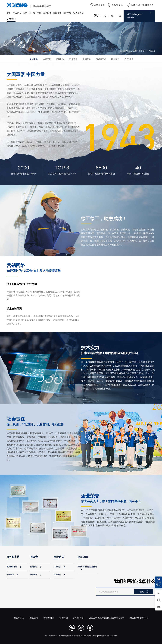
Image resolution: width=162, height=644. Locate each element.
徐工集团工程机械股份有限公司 (62, 636)
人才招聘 (129, 59)
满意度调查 (49, 618)
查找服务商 (100, 5)
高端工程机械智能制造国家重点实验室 (107, 618)
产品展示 (17, 13)
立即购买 (59, 557)
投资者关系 (78, 13)
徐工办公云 (19, 618)
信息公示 (83, 557)
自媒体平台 (101, 59)
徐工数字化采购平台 (139, 618)
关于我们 (11, 19)
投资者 (34, 557)
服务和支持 (13, 557)
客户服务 (47, 13)
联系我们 (115, 59)
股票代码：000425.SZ (142, 5)
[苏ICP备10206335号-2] (89, 636)
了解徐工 (34, 59)
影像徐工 (73, 59)
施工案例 (37, 13)
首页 (9, 13)
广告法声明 (78, 618)
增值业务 (57, 13)
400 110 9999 (112, 636)
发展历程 (60, 59)
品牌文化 (47, 59)
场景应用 (27, 13)
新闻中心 (87, 59)
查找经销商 (117, 5)
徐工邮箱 (34, 618)
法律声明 (64, 618)
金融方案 (67, 13)
